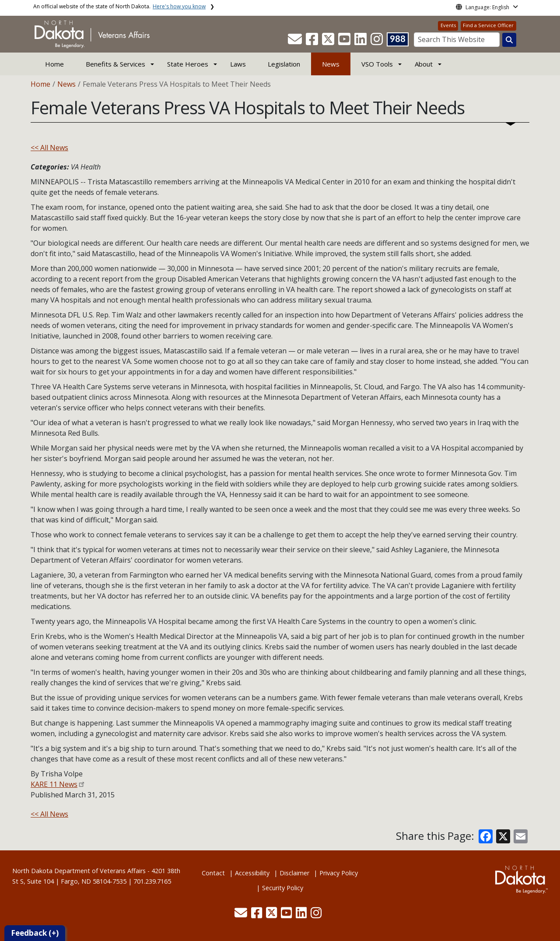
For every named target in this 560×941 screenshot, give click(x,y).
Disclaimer (294, 873)
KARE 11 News (54, 784)
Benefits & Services (115, 64)
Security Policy (283, 888)
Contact (213, 873)
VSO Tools (377, 64)
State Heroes (188, 64)
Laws (238, 64)
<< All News (49, 148)
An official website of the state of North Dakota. (119, 6)
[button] (296, 42)
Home (54, 64)
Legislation (284, 64)
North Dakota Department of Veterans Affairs (79, 871)
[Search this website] (509, 40)
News (331, 64)
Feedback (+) (35, 933)
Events (448, 25)
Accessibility (252, 873)
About (424, 64)
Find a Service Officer (488, 25)
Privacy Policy (339, 873)
